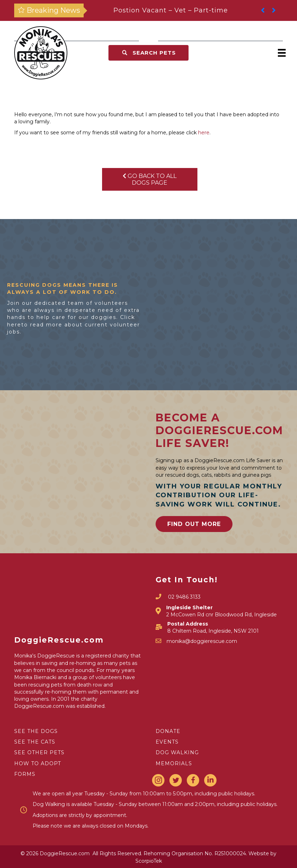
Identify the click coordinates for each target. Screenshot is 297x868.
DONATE (168, 731)
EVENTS (167, 742)
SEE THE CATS (35, 742)
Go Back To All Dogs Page (150, 179)
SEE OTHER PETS (39, 752)
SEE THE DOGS (36, 731)
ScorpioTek (149, 861)
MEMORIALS (174, 763)
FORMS (25, 774)
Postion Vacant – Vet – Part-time (171, 10)
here (204, 133)
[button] (148, 53)
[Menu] (282, 53)
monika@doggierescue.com (202, 641)
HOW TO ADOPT (38, 763)
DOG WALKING (177, 752)
